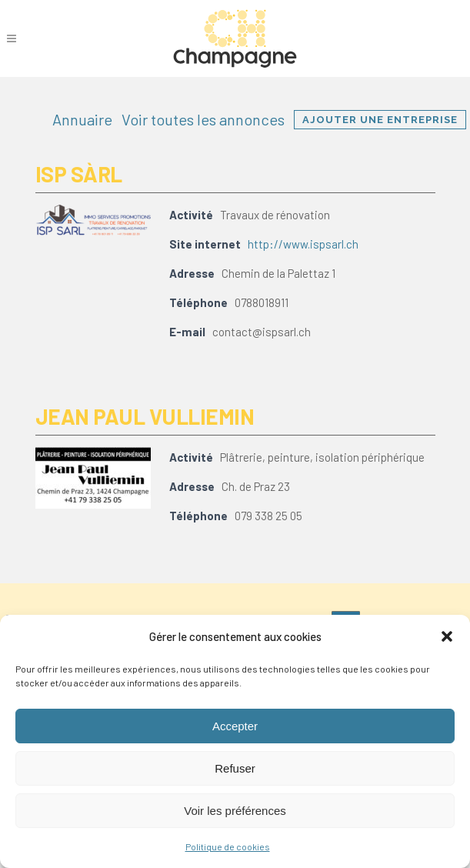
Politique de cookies (228, 846)
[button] (447, 636)
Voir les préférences (235, 811)
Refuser (235, 768)
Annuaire (82, 119)
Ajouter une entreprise (380, 120)
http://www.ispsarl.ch (303, 244)
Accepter (235, 726)
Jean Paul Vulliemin (145, 416)
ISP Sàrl (79, 174)
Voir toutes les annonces (203, 119)
